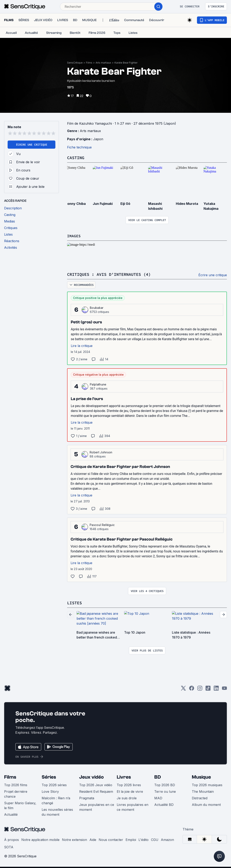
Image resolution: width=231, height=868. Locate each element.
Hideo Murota (187, 205)
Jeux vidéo (91, 778)
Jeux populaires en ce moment (97, 808)
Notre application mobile (40, 841)
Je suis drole (127, 799)
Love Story (50, 793)
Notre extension (74, 841)
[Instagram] (200, 691)
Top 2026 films (16, 786)
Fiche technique (79, 149)
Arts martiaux (103, 63)
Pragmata (87, 799)
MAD (158, 799)
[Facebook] (192, 691)
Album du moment (206, 806)
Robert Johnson (101, 454)
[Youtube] (224, 691)
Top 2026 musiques (207, 786)
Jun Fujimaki (103, 205)
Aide (93, 841)
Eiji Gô (125, 205)
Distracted (200, 799)
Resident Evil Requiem (96, 793)
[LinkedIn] (216, 691)
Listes (74, 604)
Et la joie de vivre (130, 793)
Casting (76, 159)
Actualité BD (164, 806)
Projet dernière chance (16, 795)
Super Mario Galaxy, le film (20, 807)
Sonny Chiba (75, 205)
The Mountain (203, 793)
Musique (201, 778)
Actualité (11, 816)
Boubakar (97, 309)
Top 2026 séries (54, 786)
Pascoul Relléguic (102, 526)
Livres (124, 778)
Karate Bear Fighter (126, 63)
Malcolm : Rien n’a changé (56, 802)
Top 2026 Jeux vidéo (96, 786)
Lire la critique (82, 347)
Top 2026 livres (129, 786)
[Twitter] (183, 691)
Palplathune (98, 386)
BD (158, 778)
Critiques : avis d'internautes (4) (109, 276)
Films (89, 63)
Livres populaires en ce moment (133, 808)
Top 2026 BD (165, 786)
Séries (49, 778)
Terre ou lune (165, 793)
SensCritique (75, 63)
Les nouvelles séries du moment (57, 813)
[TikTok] (208, 691)
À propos (11, 841)
